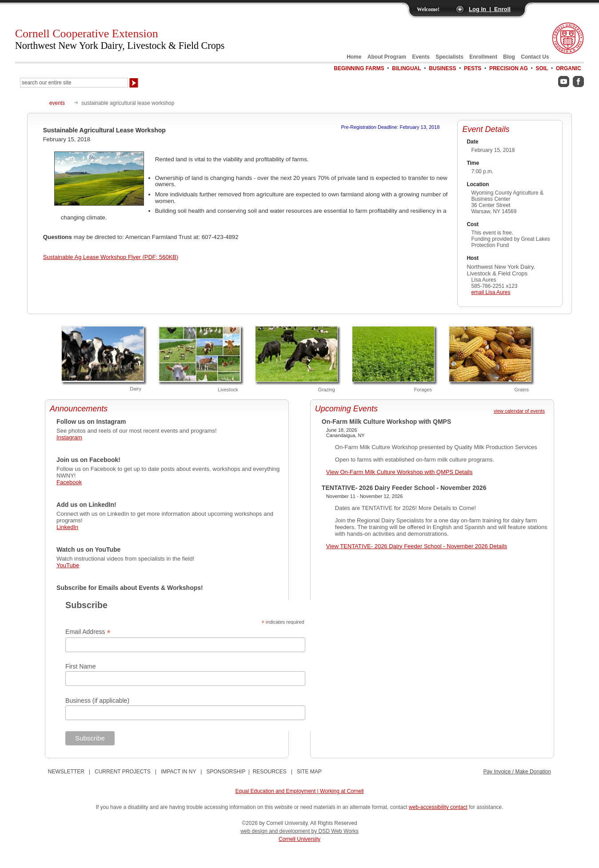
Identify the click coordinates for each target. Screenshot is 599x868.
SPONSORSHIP (226, 772)
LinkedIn (67, 527)
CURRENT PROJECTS (123, 772)
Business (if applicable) (97, 701)
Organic (569, 68)
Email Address (88, 632)
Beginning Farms (359, 68)
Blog (509, 57)
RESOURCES (270, 772)
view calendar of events (519, 411)
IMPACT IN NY (178, 772)
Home (354, 57)
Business (442, 68)
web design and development (276, 831)
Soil (542, 68)
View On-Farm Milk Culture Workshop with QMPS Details (399, 472)
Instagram (69, 437)
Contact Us (535, 57)
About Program (387, 57)
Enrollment (483, 57)
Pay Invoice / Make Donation (517, 772)
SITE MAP (309, 772)
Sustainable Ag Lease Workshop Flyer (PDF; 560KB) (111, 257)
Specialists (449, 57)
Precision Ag (509, 68)
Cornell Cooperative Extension (120, 39)
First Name (80, 666)
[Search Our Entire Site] (74, 83)
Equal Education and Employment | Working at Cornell (299, 791)
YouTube (68, 565)
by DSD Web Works (335, 831)
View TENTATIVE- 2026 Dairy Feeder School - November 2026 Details (417, 546)
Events (421, 57)
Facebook (69, 482)
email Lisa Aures (491, 292)
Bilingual (406, 68)
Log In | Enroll (490, 9)
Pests (473, 68)
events (57, 103)
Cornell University (299, 839)
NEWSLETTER (66, 772)
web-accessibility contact (438, 807)
